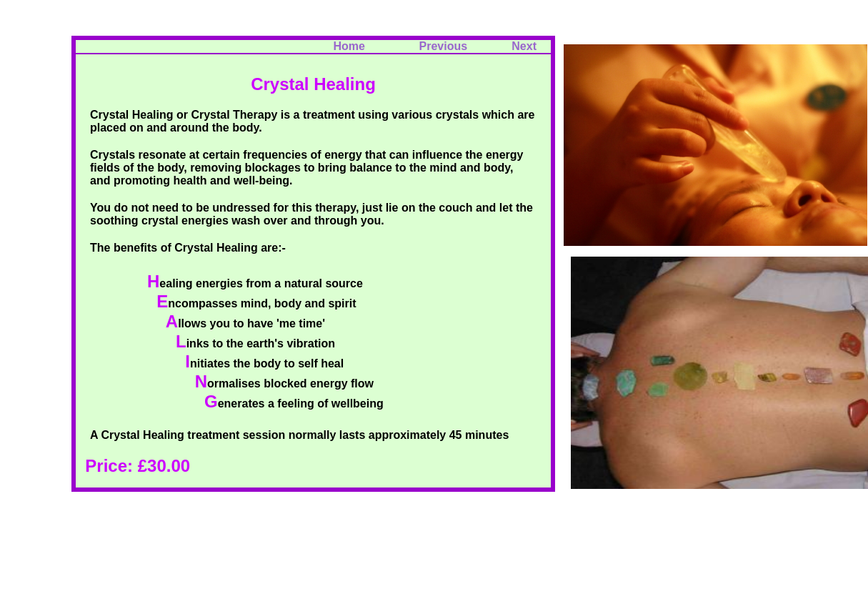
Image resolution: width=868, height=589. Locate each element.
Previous (452, 46)
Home (349, 46)
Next (524, 46)
